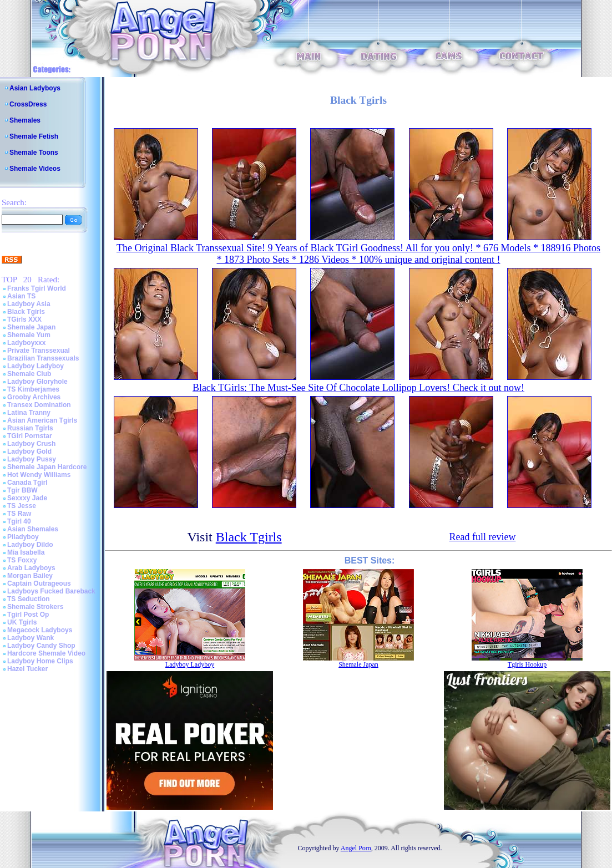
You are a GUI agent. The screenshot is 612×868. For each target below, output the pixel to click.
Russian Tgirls (30, 428)
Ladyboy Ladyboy (36, 366)
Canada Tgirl (27, 483)
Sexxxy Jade (27, 498)
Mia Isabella (26, 552)
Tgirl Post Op (28, 615)
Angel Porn (356, 848)
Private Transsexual (39, 351)
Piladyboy (23, 537)
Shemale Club (29, 374)
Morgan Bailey (30, 576)
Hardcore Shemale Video (46, 653)
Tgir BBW (22, 490)
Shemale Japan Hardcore (47, 467)
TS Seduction (29, 599)
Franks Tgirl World (37, 288)
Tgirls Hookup (527, 664)
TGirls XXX (24, 319)
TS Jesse (22, 506)
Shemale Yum (29, 335)
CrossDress (28, 104)
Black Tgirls (26, 312)
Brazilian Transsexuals (43, 358)
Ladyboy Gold (29, 451)
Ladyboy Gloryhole (37, 382)
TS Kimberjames (33, 389)
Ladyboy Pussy (32, 459)
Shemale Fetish (34, 136)
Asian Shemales (33, 529)
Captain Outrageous (39, 583)
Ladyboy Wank (31, 638)
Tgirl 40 (19, 521)
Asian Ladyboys (35, 88)
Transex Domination (39, 405)
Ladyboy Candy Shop (41, 646)
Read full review (482, 537)
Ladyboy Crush (31, 444)
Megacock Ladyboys (40, 630)
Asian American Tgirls (42, 420)
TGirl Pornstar (30, 436)
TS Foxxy (22, 560)
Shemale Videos (35, 169)
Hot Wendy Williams (39, 475)
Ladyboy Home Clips (40, 661)
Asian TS (21, 296)
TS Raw (19, 514)
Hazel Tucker (27, 669)
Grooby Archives (34, 397)
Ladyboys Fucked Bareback (51, 591)
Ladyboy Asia (29, 304)
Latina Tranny (29, 413)
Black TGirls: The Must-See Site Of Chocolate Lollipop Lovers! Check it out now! (358, 388)
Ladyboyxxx (26, 343)
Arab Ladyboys (31, 568)
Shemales (25, 120)
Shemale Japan (31, 327)
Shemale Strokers (35, 607)
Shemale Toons (34, 153)
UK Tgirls (22, 622)
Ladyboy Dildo (30, 545)
